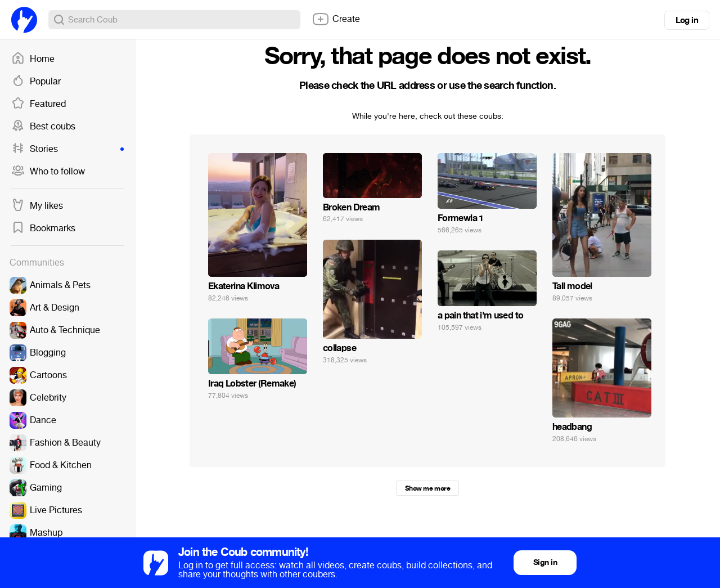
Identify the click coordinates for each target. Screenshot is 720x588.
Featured (39, 104)
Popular (36, 82)
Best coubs (43, 127)
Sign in (545, 562)
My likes (37, 206)
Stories (67, 149)
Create (336, 19)
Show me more (427, 488)
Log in (687, 20)
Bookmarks (43, 228)
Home (33, 59)
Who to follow (48, 172)
